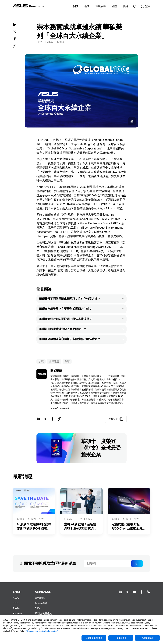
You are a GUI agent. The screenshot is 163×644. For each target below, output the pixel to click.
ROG (16, 603)
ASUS (16, 598)
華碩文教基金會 (44, 614)
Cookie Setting (94, 638)
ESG (37, 608)
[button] (114, 6)
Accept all (147, 638)
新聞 (87, 6)
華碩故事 (101, 6)
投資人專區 (41, 603)
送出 (137, 563)
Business (17, 614)
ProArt (16, 608)
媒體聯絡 (40, 598)
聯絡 (125, 6)
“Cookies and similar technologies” (42, 631)
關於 (76, 6)
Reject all (121, 638)
